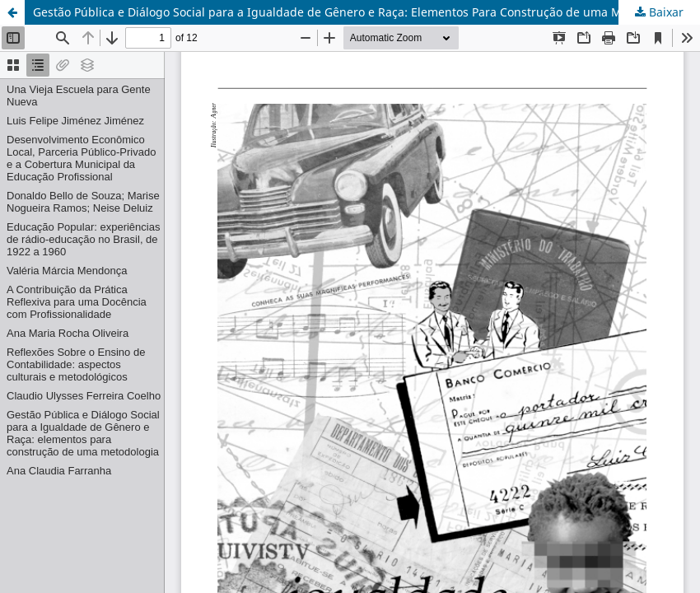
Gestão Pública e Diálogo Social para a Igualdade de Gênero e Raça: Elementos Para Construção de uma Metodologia (357, 12)
